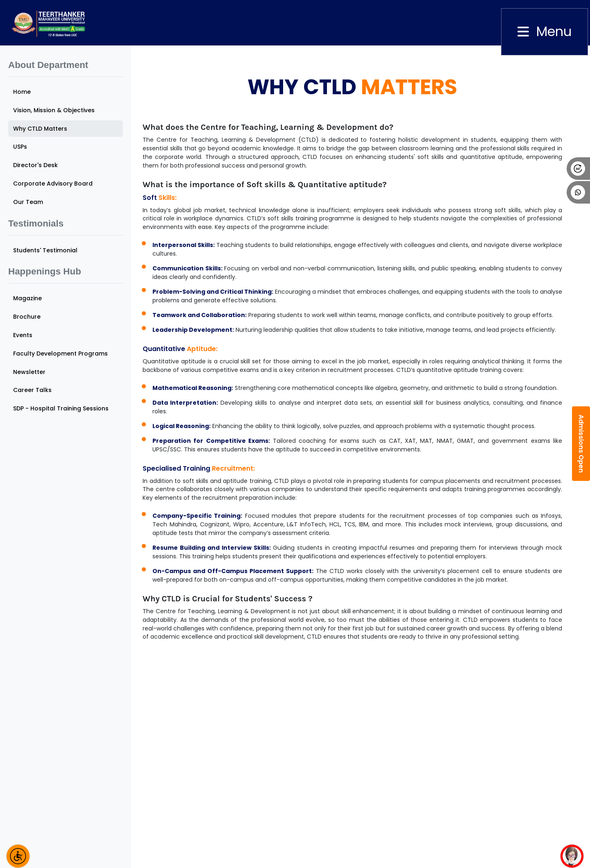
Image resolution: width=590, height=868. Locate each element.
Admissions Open (581, 444)
